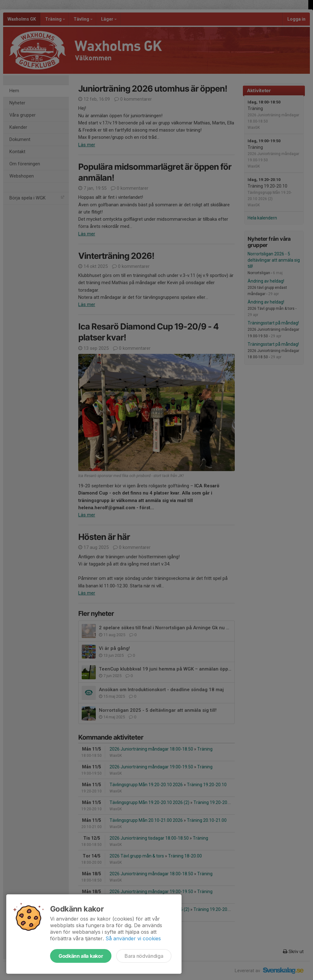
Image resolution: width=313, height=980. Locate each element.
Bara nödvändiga (144, 956)
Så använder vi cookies (133, 938)
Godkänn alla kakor (81, 956)
